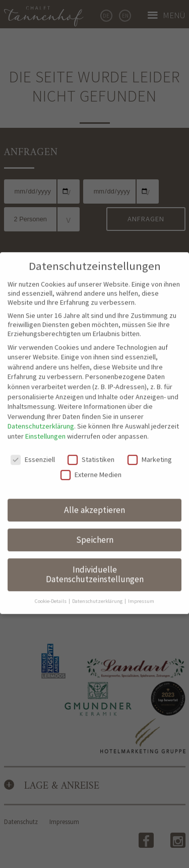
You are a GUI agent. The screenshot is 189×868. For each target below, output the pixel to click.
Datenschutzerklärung (41, 411)
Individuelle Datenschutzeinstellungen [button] (95, 559)
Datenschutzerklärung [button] (98, 585)
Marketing (150, 444)
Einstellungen (45, 420)
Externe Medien (91, 459)
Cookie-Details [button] (51, 585)
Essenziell (33, 444)
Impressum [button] (141, 585)
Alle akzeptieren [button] (94, 494)
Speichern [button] (95, 524)
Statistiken (91, 444)
